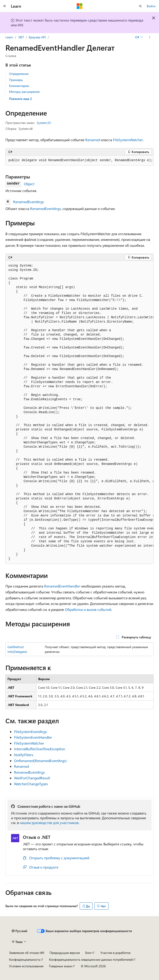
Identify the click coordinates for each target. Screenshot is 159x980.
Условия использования (26, 966)
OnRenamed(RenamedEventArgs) (40, 761)
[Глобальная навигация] (5, 6)
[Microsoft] (80, 6)
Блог (88, 953)
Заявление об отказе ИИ (27, 953)
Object (29, 184)
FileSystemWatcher (128, 140)
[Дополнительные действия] (150, 37)
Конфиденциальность (25, 959)
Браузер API (37, 37)
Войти (151, 6)
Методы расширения (24, 92)
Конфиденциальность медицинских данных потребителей (91, 959)
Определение (19, 74)
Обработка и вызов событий (88, 609)
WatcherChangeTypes (31, 784)
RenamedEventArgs (28, 202)
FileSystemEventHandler (33, 737)
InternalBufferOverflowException (40, 749)
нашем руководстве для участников (49, 823)
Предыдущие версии (65, 953)
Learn (9, 37)
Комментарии (19, 86)
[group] (79, 412)
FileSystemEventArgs (30, 732)
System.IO (44, 123)
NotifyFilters (24, 755)
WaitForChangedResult (32, 778)
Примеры (16, 80)
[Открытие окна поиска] (140, 6)
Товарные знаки (60, 966)
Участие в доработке (115, 953)
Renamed (93, 140)
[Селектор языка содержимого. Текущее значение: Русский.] (19, 931)
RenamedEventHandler (62, 586)
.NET (21, 37)
